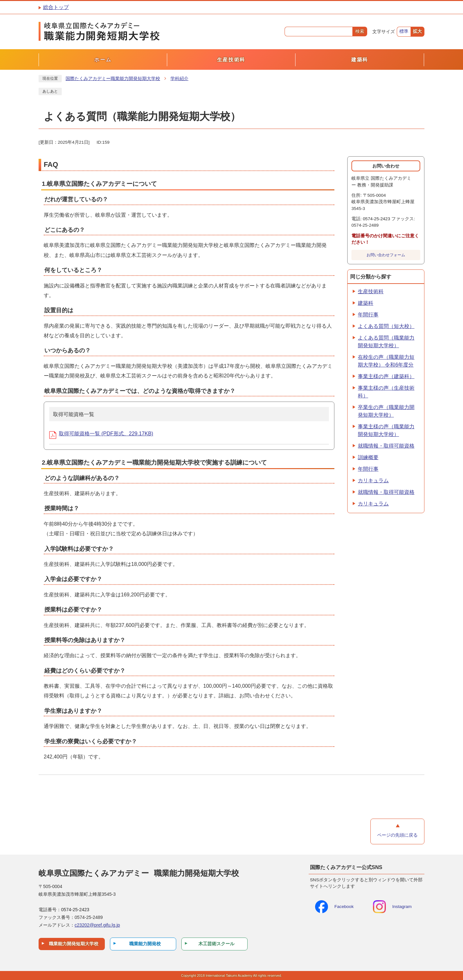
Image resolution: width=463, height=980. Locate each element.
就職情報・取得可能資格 (386, 446)
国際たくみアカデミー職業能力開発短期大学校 (113, 79)
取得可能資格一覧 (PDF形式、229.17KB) (101, 434)
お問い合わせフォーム (386, 255)
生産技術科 (371, 291)
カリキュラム (373, 481)
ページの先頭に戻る (397, 835)
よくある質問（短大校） (386, 326)
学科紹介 (179, 79)
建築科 (366, 303)
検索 (360, 31)
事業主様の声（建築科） (386, 376)
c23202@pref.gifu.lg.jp (97, 925)
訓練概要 (368, 457)
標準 (404, 31)
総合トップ (56, 7)
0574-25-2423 (377, 219)
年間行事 (368, 315)
